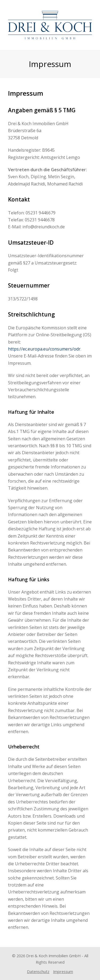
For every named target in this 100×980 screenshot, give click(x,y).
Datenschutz (38, 971)
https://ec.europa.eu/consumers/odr (44, 349)
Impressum (63, 971)
